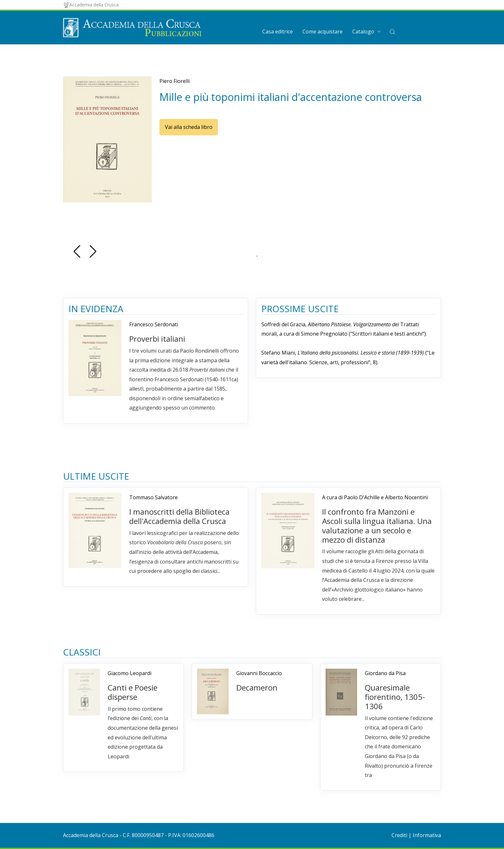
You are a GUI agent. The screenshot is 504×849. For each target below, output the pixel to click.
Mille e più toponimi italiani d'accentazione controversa (291, 97)
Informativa (427, 835)
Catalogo (363, 32)
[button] (392, 32)
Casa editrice (278, 32)
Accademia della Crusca (91, 5)
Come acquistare (323, 32)
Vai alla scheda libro (189, 127)
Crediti (399, 835)
